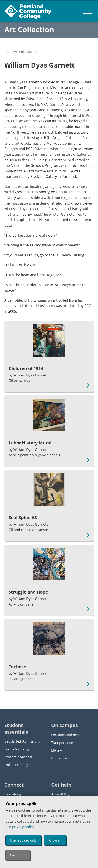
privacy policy (23, 827)
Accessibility (60, 794)
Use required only (23, 840)
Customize (18, 855)
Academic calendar (18, 757)
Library (57, 750)
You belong (13, 794)
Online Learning (16, 765)
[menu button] (87, 11)
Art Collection (29, 30)
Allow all (55, 840)
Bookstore (59, 758)
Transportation (62, 743)
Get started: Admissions (22, 741)
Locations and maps (66, 735)
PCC (8, 52)
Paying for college (18, 749)
